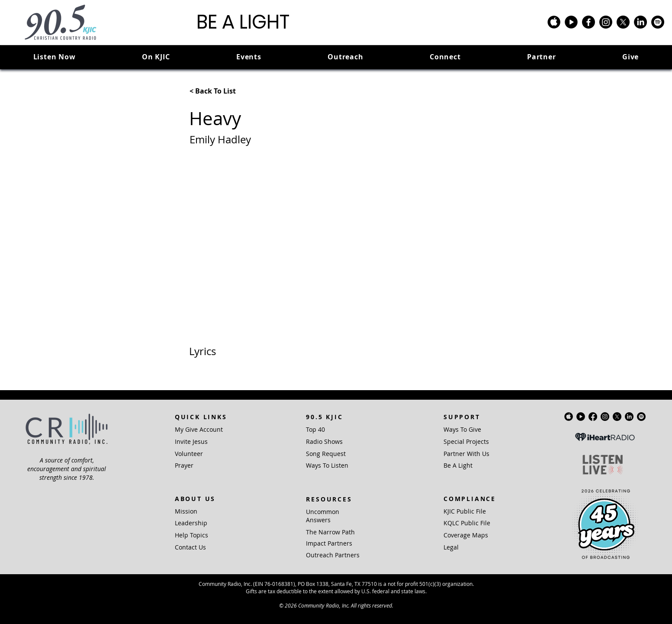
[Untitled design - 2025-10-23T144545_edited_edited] (571, 22)
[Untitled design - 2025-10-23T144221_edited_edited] (554, 22)
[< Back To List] (218, 91)
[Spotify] (658, 22)
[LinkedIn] (640, 22)
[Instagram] (606, 22)
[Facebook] (588, 22)
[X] (623, 22)
